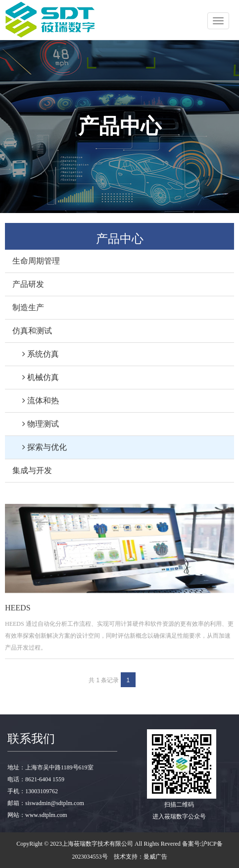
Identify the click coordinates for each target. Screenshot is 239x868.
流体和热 (36, 401)
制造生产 (28, 307)
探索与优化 (40, 447)
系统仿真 (36, 354)
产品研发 (28, 284)
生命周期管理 (36, 261)
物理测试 (36, 424)
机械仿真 (36, 377)
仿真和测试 (32, 331)
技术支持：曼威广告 (141, 857)
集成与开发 (32, 470)
